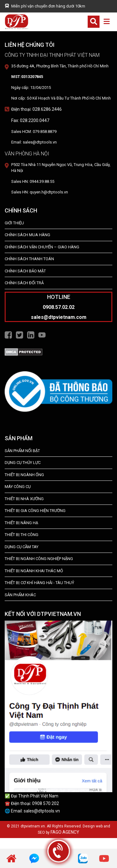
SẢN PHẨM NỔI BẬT (22, 451)
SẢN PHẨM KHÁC (20, 595)
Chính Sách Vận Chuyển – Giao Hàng (42, 247)
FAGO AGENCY (65, 832)
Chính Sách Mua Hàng (27, 235)
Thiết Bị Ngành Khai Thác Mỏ (34, 571)
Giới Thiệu (14, 223)
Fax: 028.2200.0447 (30, 120)
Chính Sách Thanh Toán (29, 259)
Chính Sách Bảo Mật (25, 271)
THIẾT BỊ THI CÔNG (22, 535)
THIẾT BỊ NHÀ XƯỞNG (24, 499)
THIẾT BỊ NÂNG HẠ (21, 523)
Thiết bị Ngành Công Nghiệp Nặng (39, 559)
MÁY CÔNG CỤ (18, 487)
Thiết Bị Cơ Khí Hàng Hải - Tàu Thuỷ (39, 583)
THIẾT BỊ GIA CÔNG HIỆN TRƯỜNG (35, 511)
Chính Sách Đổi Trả (24, 283)
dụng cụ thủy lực (23, 463)
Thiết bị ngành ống (24, 475)
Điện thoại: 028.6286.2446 (37, 109)
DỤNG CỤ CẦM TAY (22, 547)
